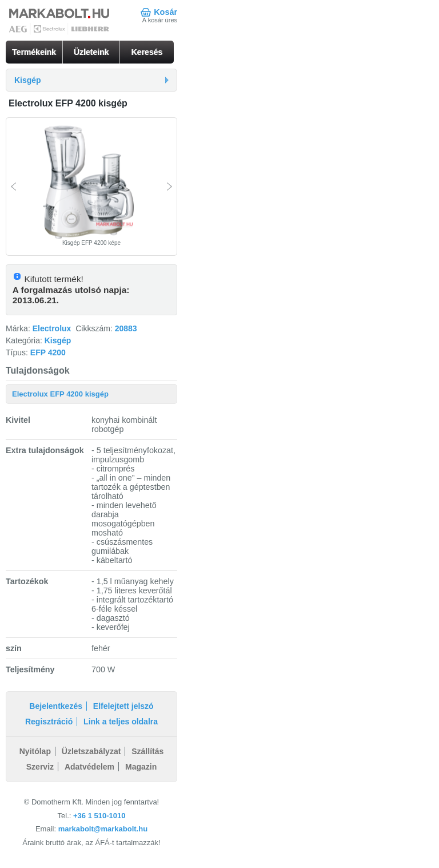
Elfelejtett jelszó (123, 706)
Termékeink (34, 52)
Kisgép (58, 340)
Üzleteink (91, 52)
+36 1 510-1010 (99, 816)
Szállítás (147, 751)
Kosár (165, 12)
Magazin (141, 767)
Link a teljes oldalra (121, 722)
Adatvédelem (89, 767)
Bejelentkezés (56, 706)
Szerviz (40, 767)
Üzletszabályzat (91, 751)
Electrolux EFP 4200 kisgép (60, 394)
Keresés (147, 52)
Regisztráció (49, 722)
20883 (126, 328)
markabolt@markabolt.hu (103, 829)
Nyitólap (35, 751)
